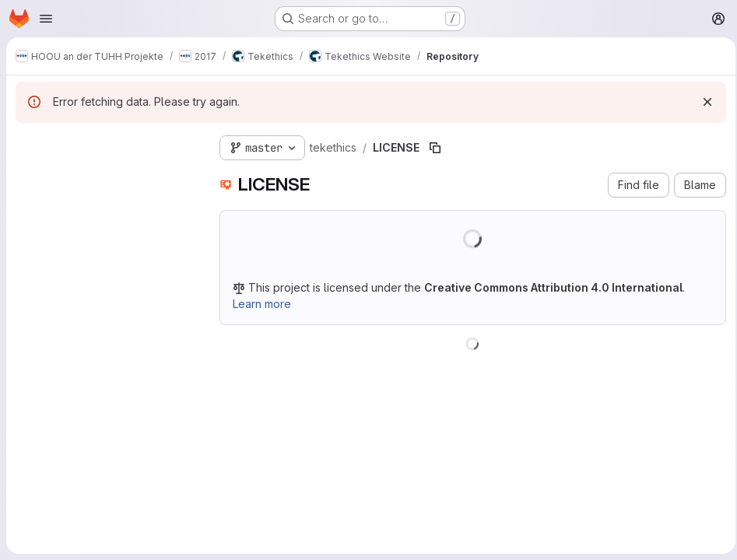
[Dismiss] (703, 102)
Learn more (262, 304)
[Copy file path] (435, 148)
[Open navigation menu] (46, 19)
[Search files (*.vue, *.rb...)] (105, 176)
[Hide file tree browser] (28, 145)
